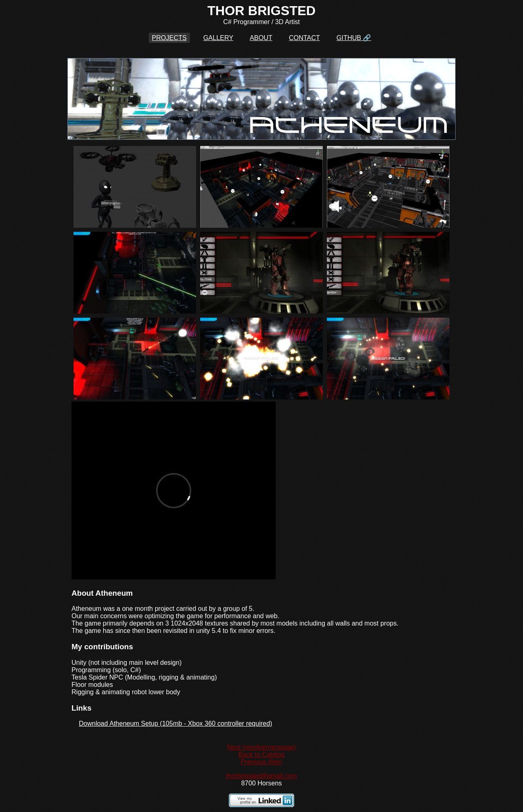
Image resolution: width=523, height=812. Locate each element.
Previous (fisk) (261, 762)
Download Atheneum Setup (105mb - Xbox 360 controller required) (175, 723)
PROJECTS (169, 38)
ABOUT (261, 38)
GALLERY (218, 38)
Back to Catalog (262, 755)
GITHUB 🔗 (354, 38)
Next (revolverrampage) (261, 747)
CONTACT (304, 38)
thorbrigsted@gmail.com (261, 776)
